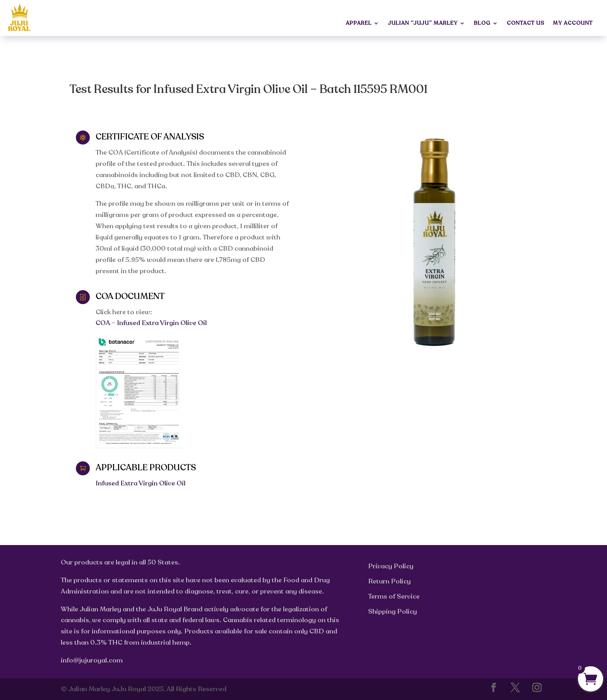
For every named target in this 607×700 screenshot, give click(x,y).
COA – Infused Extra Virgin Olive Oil (151, 323)
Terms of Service (394, 596)
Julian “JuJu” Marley (423, 24)
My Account (573, 24)
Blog (482, 24)
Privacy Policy (391, 566)
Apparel (359, 24)
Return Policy (389, 581)
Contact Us (526, 24)
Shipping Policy (393, 611)
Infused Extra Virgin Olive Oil (141, 483)
